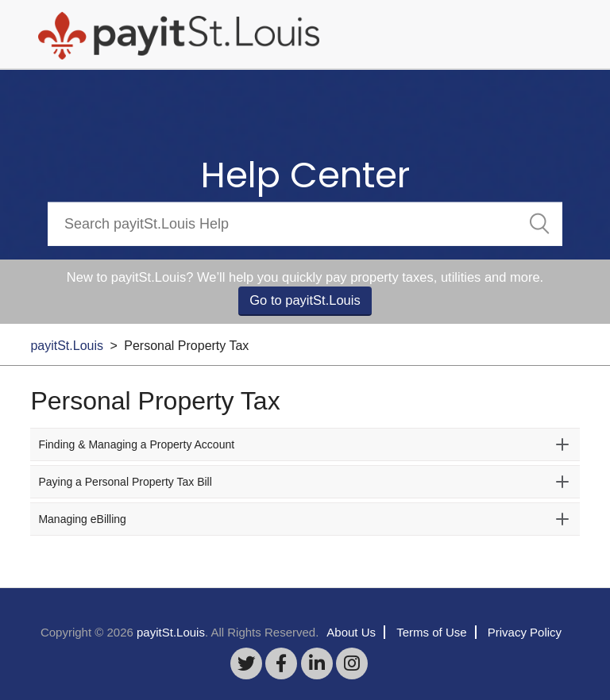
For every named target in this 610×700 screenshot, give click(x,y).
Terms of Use (431, 632)
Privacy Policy (525, 632)
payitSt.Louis (67, 346)
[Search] (305, 223)
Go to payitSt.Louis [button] (305, 300)
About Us (351, 632)
